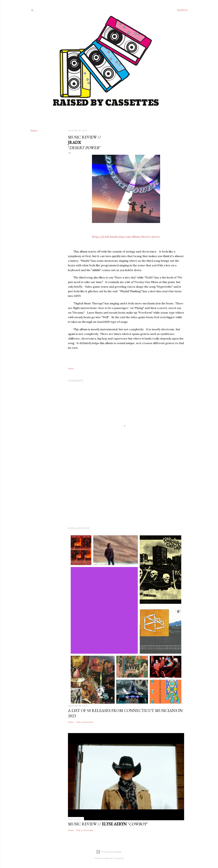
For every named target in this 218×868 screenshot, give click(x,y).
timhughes (118, 858)
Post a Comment (85, 722)
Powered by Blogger (109, 852)
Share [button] (34, 131)
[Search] (182, 10)
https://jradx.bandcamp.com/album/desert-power (126, 237)
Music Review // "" (108, 824)
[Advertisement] (126, 494)
